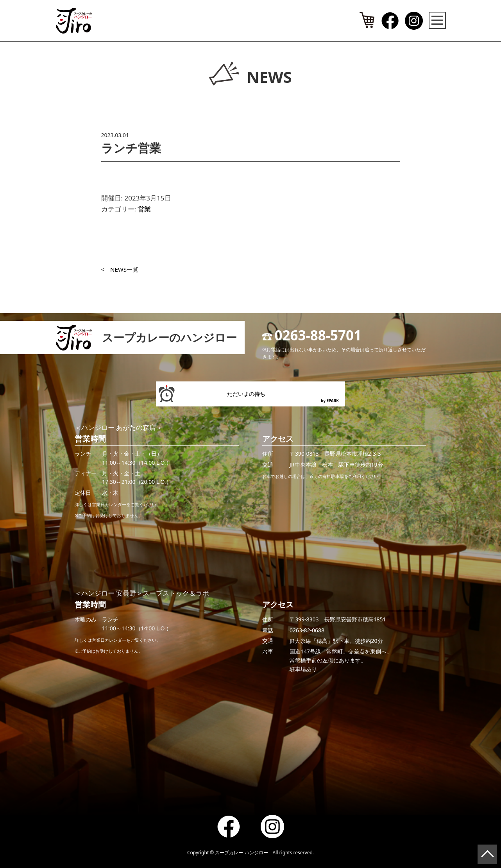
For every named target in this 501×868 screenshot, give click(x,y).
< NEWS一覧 (120, 269)
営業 (144, 209)
